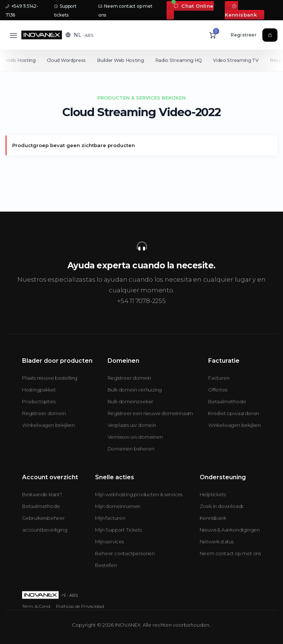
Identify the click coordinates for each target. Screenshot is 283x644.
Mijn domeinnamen (118, 506)
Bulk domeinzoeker (131, 401)
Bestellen (106, 565)
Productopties (39, 401)
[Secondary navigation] (141, 60)
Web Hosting (21, 60)
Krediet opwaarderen (234, 413)
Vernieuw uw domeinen (135, 437)
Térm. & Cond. (36, 606)
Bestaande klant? (42, 494)
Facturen (219, 378)
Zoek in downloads (222, 506)
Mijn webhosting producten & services (139, 494)
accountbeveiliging (45, 530)
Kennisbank (241, 11)
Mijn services (109, 542)
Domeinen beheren (131, 449)
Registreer (244, 35)
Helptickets (213, 494)
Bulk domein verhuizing (135, 390)
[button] (79, 35)
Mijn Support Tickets (118, 530)
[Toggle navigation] (13, 35)
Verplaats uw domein (132, 425)
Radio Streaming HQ (181, 60)
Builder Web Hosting (122, 60)
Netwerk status (217, 542)
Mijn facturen (110, 518)
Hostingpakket (39, 390)
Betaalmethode (227, 401)
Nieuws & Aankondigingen (230, 530)
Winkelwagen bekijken (48, 425)
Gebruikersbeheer (43, 518)
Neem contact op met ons (230, 553)
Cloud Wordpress (67, 60)
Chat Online (194, 6)
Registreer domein (44, 413)
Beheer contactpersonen (125, 553)
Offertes (218, 390)
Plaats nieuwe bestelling (50, 378)
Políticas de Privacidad (80, 606)
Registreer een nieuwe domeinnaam (151, 413)
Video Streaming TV (240, 60)
